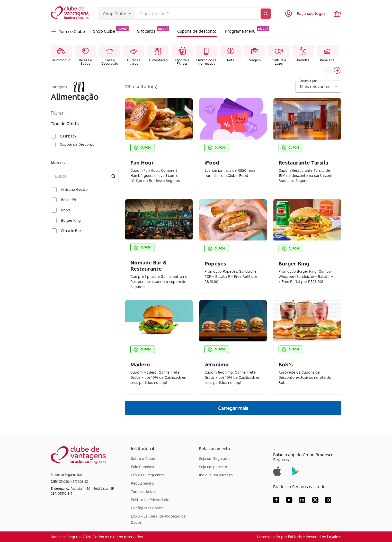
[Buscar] (266, 14)
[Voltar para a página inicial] (70, 14)
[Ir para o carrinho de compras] (337, 13)
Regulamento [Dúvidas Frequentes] (142, 483)
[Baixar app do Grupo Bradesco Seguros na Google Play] (296, 471)
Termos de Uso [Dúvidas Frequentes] (144, 491)
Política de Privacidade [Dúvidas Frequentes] (150, 500)
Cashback (68, 136)
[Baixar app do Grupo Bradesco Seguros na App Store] (277, 471)
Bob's (66, 210)
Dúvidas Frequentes (148, 475)
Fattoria (295, 537)
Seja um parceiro (213, 467)
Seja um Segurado (214, 458)
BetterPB (69, 200)
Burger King (71, 220)
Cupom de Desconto (77, 144)
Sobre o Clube (143, 458)
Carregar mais (233, 408)
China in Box (71, 231)
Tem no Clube (68, 31)
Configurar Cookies (147, 508)
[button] (337, 70)
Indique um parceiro (216, 475)
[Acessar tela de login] (305, 13)
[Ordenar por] (318, 87)
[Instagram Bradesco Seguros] (328, 501)
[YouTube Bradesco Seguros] (289, 501)
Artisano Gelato (74, 190)
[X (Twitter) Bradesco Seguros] (315, 501)
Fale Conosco (142, 467)
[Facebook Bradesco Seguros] (276, 501)
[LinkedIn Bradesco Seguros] (302, 501)
